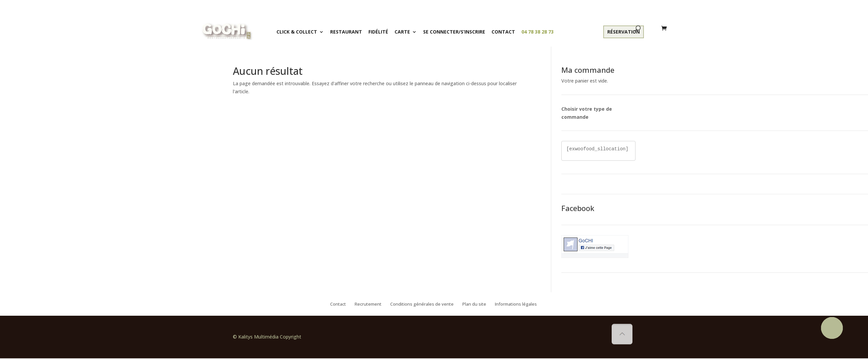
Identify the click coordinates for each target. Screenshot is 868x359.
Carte (402, 32)
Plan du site (474, 304)
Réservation (624, 32)
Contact (503, 32)
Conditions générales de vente (422, 304)
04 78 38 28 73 (538, 32)
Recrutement (368, 304)
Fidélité (378, 32)
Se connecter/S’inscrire (454, 32)
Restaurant (346, 32)
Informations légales (516, 304)
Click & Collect (297, 32)
